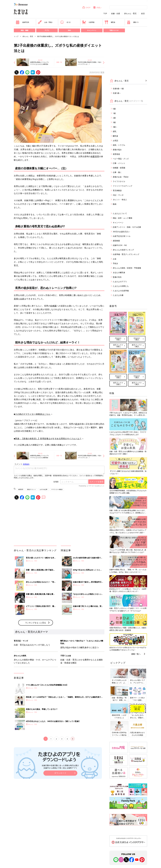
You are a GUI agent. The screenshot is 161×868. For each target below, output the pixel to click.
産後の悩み (117, 150)
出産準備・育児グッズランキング (126, 254)
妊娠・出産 (116, 13)
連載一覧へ (136, 654)
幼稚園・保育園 (119, 168)
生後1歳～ (117, 93)
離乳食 (110, 22)
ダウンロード (60, 773)
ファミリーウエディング (123, 186)
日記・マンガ (118, 195)
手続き (115, 263)
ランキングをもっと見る (36, 623)
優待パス (133, 22)
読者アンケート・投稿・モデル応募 (127, 227)
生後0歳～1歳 (118, 89)
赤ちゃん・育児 (130, 13)
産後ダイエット (31, 489)
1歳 (114, 113)
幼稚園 (53, 306)
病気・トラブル (119, 145)
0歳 (114, 109)
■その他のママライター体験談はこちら (32, 414)
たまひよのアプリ (120, 282)
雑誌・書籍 (25, 30)
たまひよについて (120, 213)
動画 (115, 204)
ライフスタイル (119, 181)
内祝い (97, 8)
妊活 (143, 13)
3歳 (114, 122)
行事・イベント (119, 163)
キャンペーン (92, 30)
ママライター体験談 (57, 489)
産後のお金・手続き (121, 177)
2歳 (114, 118)
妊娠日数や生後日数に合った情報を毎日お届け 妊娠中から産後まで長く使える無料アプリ (60, 767)
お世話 (115, 140)
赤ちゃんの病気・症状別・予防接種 (127, 268)
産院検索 (116, 241)
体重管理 (95, 156)
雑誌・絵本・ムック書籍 (123, 218)
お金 (115, 259)
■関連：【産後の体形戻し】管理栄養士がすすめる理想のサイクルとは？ (48, 439)
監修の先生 (117, 277)
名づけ (65, 22)
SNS (69, 30)
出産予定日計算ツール (122, 236)
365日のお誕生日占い (121, 232)
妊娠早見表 (22, 22)
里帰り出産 (19, 299)
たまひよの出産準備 (121, 291)
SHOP (86, 8)
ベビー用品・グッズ (121, 159)
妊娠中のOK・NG (120, 245)
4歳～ (115, 127)
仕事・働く (117, 172)
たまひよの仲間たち (121, 286)
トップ (16, 36)
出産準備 (88, 22)
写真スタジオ (114, 30)
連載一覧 (59, 62)
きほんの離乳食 (119, 272)
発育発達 (116, 154)
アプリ (47, 30)
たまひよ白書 (118, 295)
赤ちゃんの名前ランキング (123, 250)
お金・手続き (45, 22)
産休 (77, 424)
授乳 (115, 131)
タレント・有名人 (120, 200)
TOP (105, 13)
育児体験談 (117, 190)
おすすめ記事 (44, 489)
